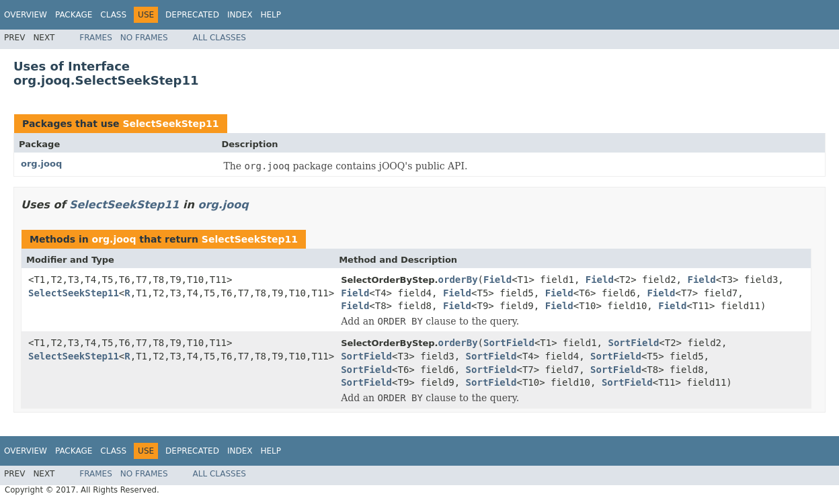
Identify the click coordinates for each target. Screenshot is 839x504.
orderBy (458, 280)
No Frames (144, 38)
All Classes (219, 38)
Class (113, 15)
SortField (509, 343)
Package (74, 15)
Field (497, 280)
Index (240, 15)
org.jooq (41, 164)
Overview (26, 15)
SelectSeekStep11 (170, 124)
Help (271, 15)
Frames (96, 38)
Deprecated (192, 15)
